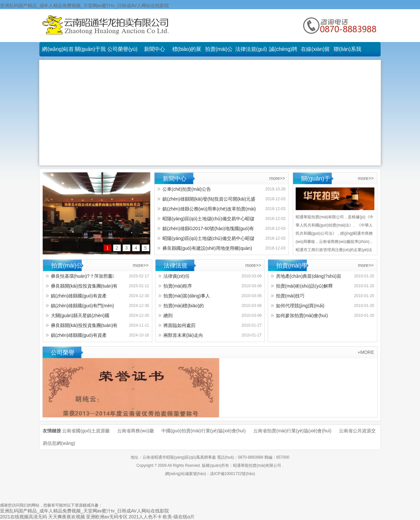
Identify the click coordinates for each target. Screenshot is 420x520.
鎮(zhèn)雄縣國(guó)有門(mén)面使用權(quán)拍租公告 (80, 307)
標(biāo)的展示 (187, 51)
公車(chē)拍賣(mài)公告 (187, 189)
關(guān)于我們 (90, 51)
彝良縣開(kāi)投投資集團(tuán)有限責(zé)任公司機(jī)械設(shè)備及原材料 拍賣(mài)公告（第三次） (82, 287)
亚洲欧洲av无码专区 (107, 517)
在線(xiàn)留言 (315, 51)
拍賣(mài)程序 (178, 286)
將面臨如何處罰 (179, 325)
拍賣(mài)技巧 (290, 296)
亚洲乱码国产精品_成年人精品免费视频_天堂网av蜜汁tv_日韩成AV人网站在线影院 (84, 6)
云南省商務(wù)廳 (135, 431)
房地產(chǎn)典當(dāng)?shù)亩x (306, 277)
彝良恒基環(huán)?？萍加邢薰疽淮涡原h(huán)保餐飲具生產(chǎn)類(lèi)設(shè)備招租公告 (80, 277)
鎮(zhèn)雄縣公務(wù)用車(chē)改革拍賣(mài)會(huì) (207, 210)
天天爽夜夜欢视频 (67, 517)
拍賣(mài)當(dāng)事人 (187, 296)
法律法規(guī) (251, 49)
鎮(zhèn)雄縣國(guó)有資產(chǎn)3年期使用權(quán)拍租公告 (81, 297)
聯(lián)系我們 (347, 51)
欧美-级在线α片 (179, 517)
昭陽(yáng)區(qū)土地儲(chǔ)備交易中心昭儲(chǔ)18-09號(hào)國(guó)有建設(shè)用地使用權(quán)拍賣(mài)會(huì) (206, 239)
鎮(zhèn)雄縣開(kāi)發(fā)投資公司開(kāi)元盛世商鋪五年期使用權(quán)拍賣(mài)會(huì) (206, 200)
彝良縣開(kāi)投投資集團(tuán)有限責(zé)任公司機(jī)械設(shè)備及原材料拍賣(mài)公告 (82, 326)
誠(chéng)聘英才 (283, 51)
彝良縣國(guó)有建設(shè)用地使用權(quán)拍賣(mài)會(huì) (205, 249)
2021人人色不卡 (145, 517)
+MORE (366, 352)
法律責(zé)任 (177, 276)
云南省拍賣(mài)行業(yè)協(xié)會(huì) (292, 431)
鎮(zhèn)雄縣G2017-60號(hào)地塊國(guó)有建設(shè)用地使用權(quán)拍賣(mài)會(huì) (206, 230)
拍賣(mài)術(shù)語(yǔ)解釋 (304, 286)
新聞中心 (155, 49)
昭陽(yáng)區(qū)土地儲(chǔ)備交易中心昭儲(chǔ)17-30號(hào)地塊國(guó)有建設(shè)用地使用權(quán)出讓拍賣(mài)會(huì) (206, 220)
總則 (168, 315)
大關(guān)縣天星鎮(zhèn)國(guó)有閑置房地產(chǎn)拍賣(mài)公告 (81, 317)
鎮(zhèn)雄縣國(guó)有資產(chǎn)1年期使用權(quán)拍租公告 (81, 336)
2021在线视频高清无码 (23, 517)
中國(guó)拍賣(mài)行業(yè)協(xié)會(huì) (204, 431)
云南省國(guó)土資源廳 (86, 431)
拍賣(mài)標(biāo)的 (184, 306)
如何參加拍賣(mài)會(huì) (302, 315)
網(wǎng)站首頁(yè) (58, 51)
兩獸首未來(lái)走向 (183, 335)
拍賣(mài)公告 (219, 51)
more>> (277, 178)
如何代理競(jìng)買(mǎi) (300, 306)
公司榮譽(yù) (122, 49)
